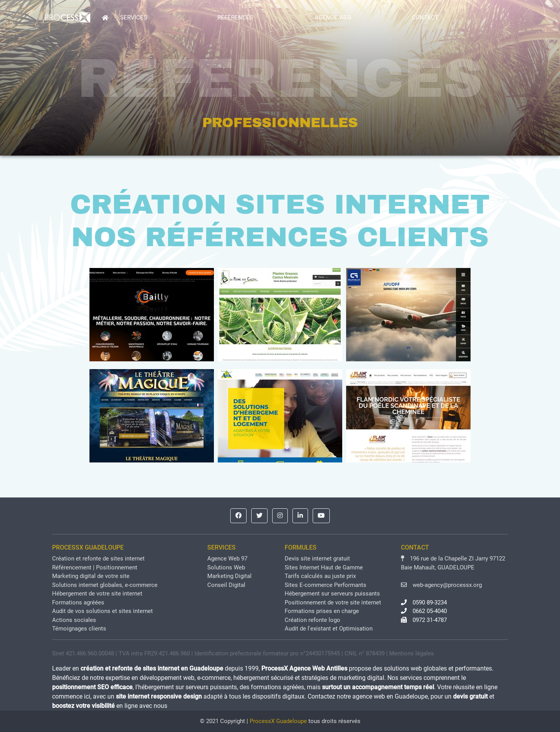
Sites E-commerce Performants (325, 585)
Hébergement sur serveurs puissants (332, 594)
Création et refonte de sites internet (98, 559)
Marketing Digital (229, 576)
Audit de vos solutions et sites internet (102, 611)
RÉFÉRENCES (235, 18)
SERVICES (134, 18)
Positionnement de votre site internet (333, 602)
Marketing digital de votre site (91, 576)
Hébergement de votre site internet (97, 594)
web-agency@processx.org (441, 585)
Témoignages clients (79, 629)
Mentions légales (412, 653)
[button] (238, 516)
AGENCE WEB (333, 18)
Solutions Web (226, 567)
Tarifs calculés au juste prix (320, 576)
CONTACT (425, 18)
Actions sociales (74, 620)
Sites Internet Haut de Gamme (324, 567)
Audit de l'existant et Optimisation (329, 629)
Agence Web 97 (227, 559)
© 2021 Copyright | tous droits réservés (280, 721)
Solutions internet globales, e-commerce (105, 585)
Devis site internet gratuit (317, 559)
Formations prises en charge (322, 611)
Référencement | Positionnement (95, 567)
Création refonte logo (312, 620)
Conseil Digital (226, 585)
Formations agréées (78, 602)
